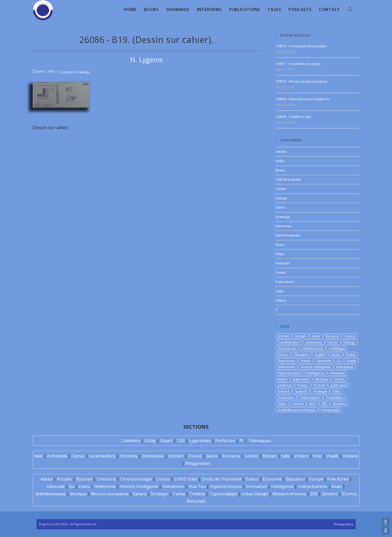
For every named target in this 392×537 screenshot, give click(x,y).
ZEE (324, 404)
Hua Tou (197, 486)
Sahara (284, 391)
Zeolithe (339, 404)
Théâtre (197, 494)
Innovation (256, 486)
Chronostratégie (136, 479)
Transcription (310, 397)
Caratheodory (289, 342)
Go (339, 361)
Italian (283, 379)
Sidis (286, 456)
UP (386, 522)
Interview (337, 373)
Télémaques (259, 441)
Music (280, 245)
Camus (350, 336)
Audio (280, 161)
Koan (337, 486)
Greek (351, 361)
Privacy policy (344, 524)
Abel (38, 456)
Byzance (332, 336)
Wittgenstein (198, 463)
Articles (68, 72)
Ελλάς (150, 441)
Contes (281, 189)
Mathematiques (288, 235)
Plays (280, 254)
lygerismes (301, 379)
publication (339, 385)
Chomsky (129, 456)
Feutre (351, 355)
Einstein (176, 456)
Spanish (301, 391)
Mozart (270, 456)
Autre (316, 336)
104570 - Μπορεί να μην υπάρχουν (301, 81)
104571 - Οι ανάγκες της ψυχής (298, 64)
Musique (322, 379)
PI (241, 441)
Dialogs (281, 198)
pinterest (285, 385)
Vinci (313, 404)
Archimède (57, 456)
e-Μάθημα (337, 348)
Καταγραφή (330, 410)
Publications (285, 282)
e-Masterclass (312, 348)
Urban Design (255, 494)
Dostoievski (287, 348)
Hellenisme (287, 367)
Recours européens (110, 494)
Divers (281, 207)
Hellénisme (105, 486)
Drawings (83, 72)
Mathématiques (51, 494)
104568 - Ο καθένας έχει (293, 117)
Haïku (84, 486)
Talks (280, 291)
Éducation (295, 479)
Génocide (56, 486)
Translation (334, 397)
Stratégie (159, 494)
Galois (212, 456)
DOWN (386, 531)
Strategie (320, 391)
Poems (281, 272)
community (314, 342)
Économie (272, 479)
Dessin (333, 342)
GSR (181, 441)
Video (282, 404)
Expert (166, 441)
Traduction (286, 397)
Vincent (298, 404)
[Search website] (350, 9)
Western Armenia (289, 494)
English (320, 355)
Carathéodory (102, 456)
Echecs (283, 355)
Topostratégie (223, 494)
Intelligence (316, 373)
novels (339, 379)
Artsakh (300, 336)
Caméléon (131, 441)
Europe (316, 479)
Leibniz (252, 456)
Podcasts (283, 263)
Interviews (284, 226)
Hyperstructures (226, 486)
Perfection (225, 441)
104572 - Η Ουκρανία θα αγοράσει (301, 46)
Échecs (252, 479)
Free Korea (286, 361)
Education (302, 355)
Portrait (319, 385)
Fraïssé (195, 456)
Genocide (324, 361)
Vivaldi (332, 456)
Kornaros (231, 456)
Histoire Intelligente (316, 367)
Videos (281, 300)
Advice (47, 479)
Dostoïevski (153, 456)
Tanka (179, 494)
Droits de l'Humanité (222, 479)
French (306, 361)
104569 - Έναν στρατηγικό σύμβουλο (303, 99)
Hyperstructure (290, 373)
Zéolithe (330, 494)
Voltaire (350, 456)
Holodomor (345, 367)
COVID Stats (186, 479)
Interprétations (313, 486)
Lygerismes (200, 441)
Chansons (106, 479)
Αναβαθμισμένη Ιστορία (297, 410)
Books (280, 170)
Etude (336, 355)
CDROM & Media (288, 179)
